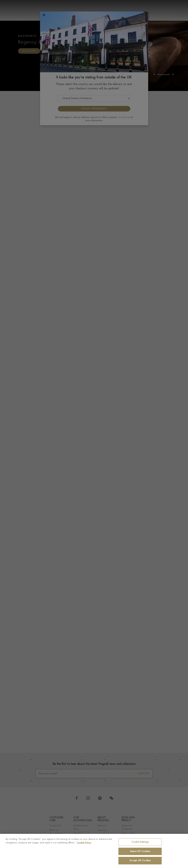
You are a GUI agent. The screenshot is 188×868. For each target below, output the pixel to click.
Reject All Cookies (140, 851)
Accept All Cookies (140, 861)
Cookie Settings (140, 842)
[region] (94, 851)
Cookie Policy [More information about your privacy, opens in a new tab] (84, 843)
